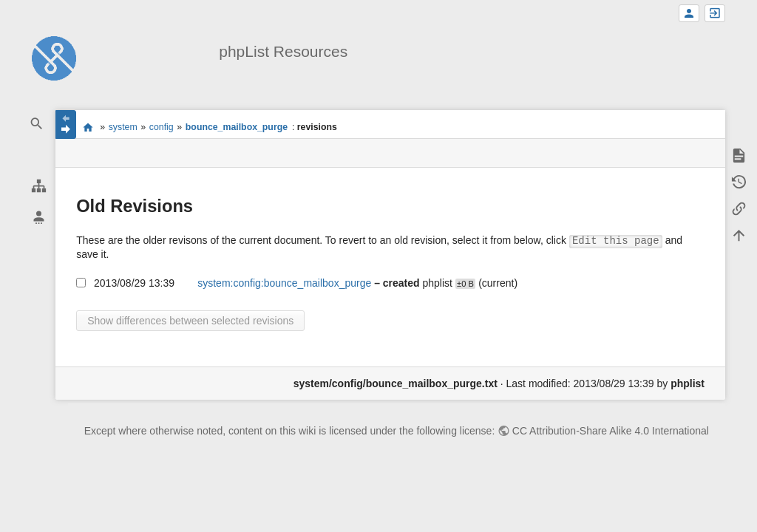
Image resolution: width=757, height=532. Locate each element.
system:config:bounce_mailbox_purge (284, 283)
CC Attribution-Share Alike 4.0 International (611, 431)
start (88, 127)
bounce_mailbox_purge (237, 127)
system (123, 127)
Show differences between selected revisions (190, 321)
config (162, 127)
